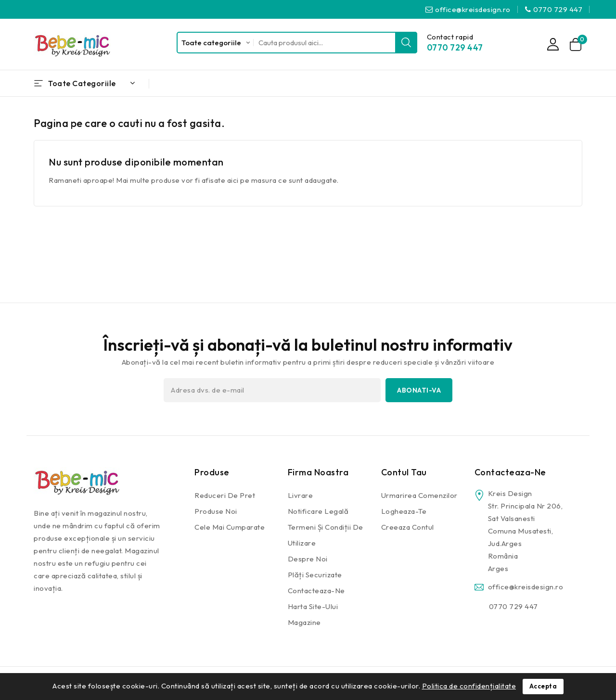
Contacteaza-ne (316, 591)
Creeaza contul (408, 527)
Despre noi (308, 559)
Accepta (543, 687)
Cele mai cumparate (230, 527)
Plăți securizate (315, 575)
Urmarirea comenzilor (419, 495)
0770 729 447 (558, 9)
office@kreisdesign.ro (473, 9)
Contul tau (404, 472)
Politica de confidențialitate (469, 686)
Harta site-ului (313, 606)
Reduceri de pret (225, 495)
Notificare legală (318, 511)
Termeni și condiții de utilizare (326, 535)
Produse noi (216, 511)
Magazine (304, 622)
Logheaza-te (404, 511)
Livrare (301, 495)
